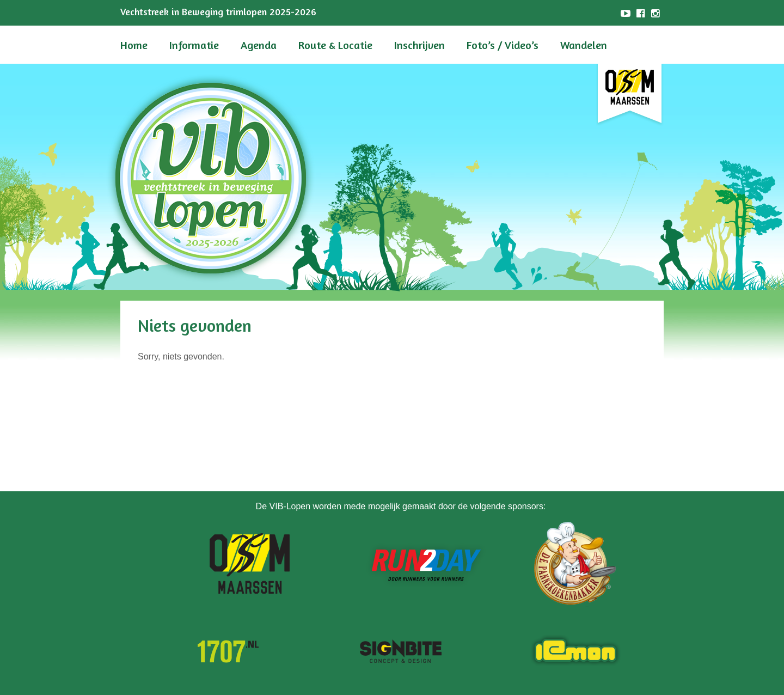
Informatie (194, 45)
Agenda (259, 45)
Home (134, 45)
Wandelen (584, 45)
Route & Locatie (335, 45)
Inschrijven (419, 45)
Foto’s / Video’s (503, 45)
